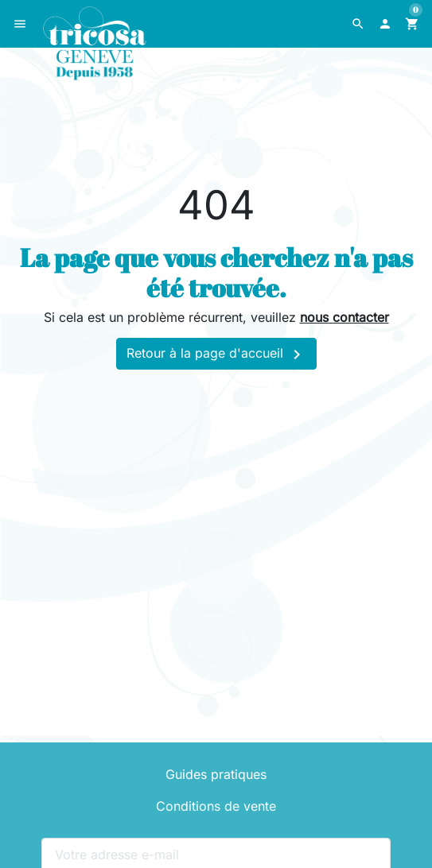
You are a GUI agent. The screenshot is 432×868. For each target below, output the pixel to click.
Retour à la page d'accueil (216, 355)
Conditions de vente (216, 806)
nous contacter (344, 317)
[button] (358, 24)
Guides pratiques (216, 774)
